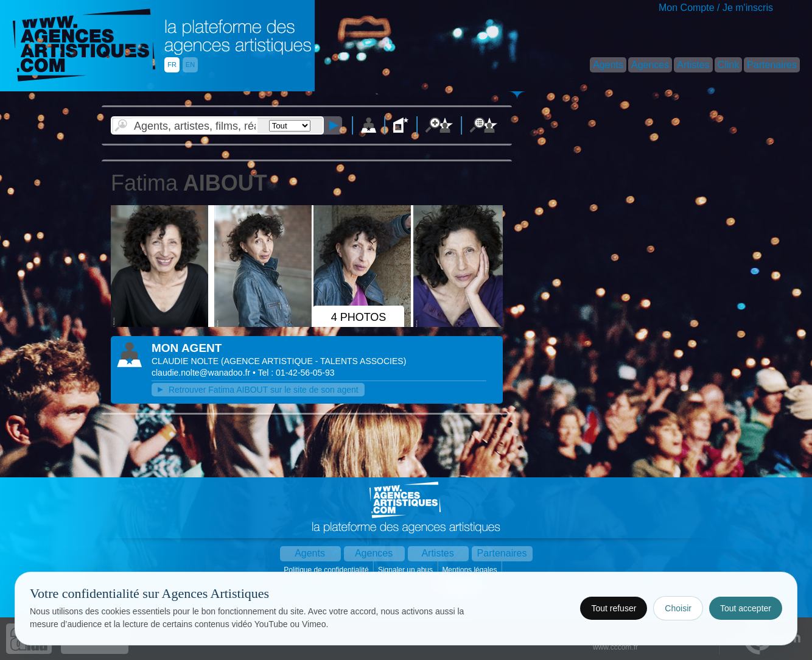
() (313, 361)
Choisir (678, 608)
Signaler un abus (406, 570)
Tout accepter (746, 608)
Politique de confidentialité (327, 570)
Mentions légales (470, 570)
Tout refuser (614, 608)
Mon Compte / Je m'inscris (716, 8)
